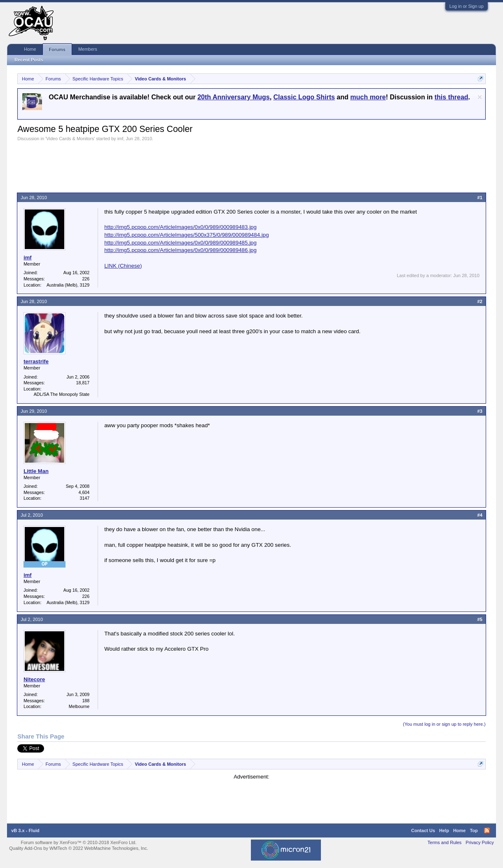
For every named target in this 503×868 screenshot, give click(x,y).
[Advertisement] (167, 164)
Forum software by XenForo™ (78, 842)
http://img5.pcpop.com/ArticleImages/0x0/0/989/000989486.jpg (180, 250)
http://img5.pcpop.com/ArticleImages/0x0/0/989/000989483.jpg (180, 227)
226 (86, 279)
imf (120, 139)
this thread (452, 97)
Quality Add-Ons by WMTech (78, 848)
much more (368, 97)
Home (30, 49)
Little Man (36, 471)
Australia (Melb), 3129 (68, 285)
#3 (480, 411)
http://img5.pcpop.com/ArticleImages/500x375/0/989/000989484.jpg (186, 235)
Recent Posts (29, 60)
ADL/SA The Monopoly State (62, 394)
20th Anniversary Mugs (233, 97)
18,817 (83, 383)
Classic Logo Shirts (304, 97)
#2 (480, 301)
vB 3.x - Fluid (25, 830)
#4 (480, 515)
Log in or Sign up (467, 6)
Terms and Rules (445, 842)
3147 (84, 498)
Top (474, 830)
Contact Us (423, 830)
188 (86, 701)
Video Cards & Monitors (70, 139)
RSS (487, 830)
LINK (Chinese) (123, 266)
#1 (480, 198)
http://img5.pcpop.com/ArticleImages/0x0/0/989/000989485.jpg (180, 243)
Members (88, 49)
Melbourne (79, 706)
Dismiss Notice (480, 97)
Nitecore (34, 679)
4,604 (84, 492)
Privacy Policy (480, 842)
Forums (57, 49)
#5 (480, 619)
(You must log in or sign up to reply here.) (444, 724)
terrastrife (36, 361)
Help (444, 830)
